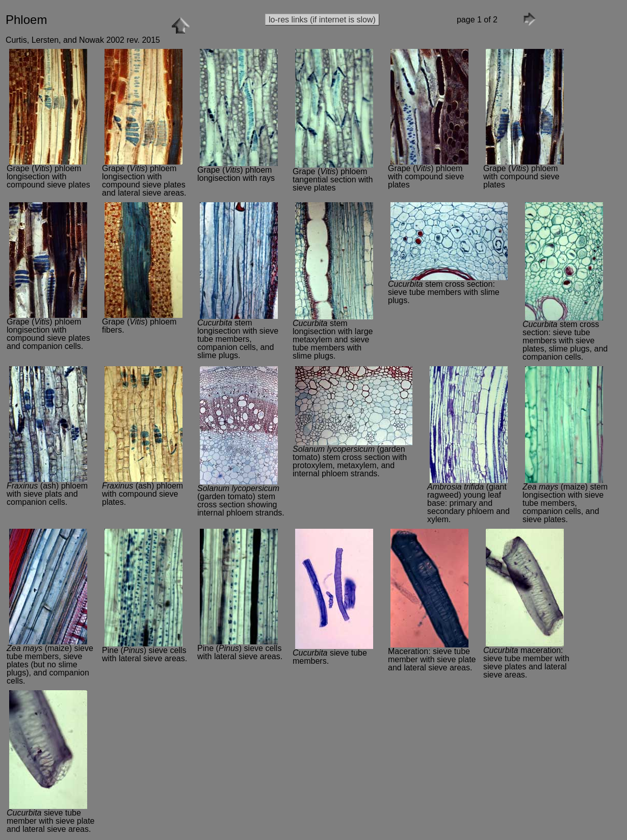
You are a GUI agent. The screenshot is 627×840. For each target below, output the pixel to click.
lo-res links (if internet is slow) (322, 20)
